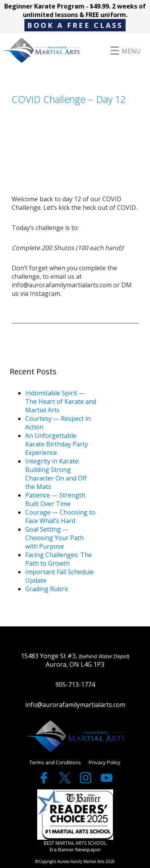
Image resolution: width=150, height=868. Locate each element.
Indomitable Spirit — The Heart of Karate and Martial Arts (61, 401)
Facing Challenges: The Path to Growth (59, 559)
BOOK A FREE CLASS (75, 25)
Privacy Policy (105, 762)
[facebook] (45, 781)
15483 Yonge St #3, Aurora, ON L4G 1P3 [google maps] (75, 660)
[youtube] (107, 781)
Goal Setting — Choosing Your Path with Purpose (54, 538)
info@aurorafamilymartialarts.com (75, 705)
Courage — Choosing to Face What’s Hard (60, 516)
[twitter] (66, 781)
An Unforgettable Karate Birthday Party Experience (57, 444)
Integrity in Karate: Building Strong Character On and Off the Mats (56, 474)
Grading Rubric (47, 589)
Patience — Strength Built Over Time (55, 499)
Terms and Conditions (55, 762)
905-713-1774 (75, 684)
